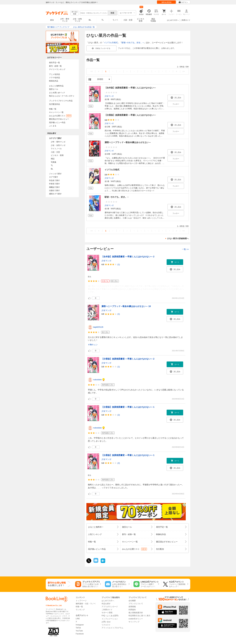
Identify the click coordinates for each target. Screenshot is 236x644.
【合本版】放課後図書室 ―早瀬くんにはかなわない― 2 (128, 257)
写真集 (54, 162)
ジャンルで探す (55, 174)
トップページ (81, 601)
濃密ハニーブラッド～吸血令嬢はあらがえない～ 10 (126, 306)
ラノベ (115, 20)
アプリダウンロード (110, 607)
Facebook (80, 634)
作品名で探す (54, 180)
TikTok (78, 628)
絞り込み (75, 13)
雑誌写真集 (153, 20)
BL (90, 20)
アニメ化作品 (54, 74)
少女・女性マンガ (77, 20)
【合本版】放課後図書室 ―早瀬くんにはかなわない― (130, 88)
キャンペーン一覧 (56, 112)
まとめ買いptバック (57, 93)
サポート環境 (107, 613)
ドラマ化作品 (54, 78)
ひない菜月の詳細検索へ (178, 238)
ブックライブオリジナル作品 (61, 101)
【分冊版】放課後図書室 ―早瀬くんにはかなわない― (130, 115)
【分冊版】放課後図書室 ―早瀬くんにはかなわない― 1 (128, 407)
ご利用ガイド (185, 20)
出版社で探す (54, 190)
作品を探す (106, 604)
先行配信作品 (54, 104)
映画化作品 (54, 81)
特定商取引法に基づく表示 (139, 616)
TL (102, 20)
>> (184, 71)
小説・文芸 (128, 20)
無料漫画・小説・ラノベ (86, 604)
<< (92, 71)
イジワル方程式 (111, 43)
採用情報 (132, 607)
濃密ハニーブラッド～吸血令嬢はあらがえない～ (128, 142)
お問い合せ (106, 622)
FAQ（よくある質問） (111, 616)
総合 (52, 20)
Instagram (80, 625)
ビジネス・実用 (57, 155)
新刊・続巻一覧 (55, 66)
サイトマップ (134, 622)
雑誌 (53, 159)
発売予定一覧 (54, 63)
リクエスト (106, 625)
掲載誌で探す (54, 187)
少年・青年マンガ (65, 20)
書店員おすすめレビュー (59, 119)
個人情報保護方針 (136, 613)
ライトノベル (56, 149)
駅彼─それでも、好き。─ (133, 43)
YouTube (79, 631)
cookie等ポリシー (136, 619)
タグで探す (54, 177)
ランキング (80, 610)
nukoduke (97, 380)
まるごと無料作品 (56, 86)
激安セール (54, 89)
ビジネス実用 (141, 20)
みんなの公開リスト (60, 116)
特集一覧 (53, 109)
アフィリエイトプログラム (112, 628)
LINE (78, 619)
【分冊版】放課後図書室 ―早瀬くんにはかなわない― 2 (128, 359)
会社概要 (132, 601)
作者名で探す (54, 184)
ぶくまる (53, 126)
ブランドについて (136, 604)
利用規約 (132, 610)
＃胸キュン (93, 345)
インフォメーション (110, 619)
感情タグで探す (55, 194)
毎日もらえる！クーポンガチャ (62, 96)
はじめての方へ (173, 20)
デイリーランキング (57, 69)
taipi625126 (98, 327)
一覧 (185, 249)
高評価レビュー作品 (57, 122)
